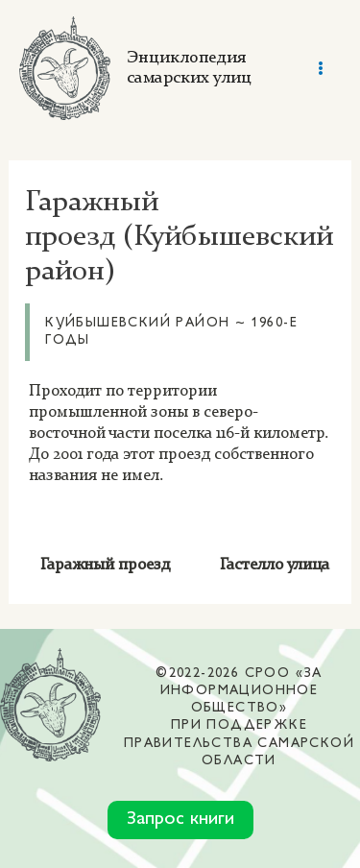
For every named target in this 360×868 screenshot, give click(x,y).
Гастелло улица (276, 565)
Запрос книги (180, 820)
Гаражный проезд (105, 565)
